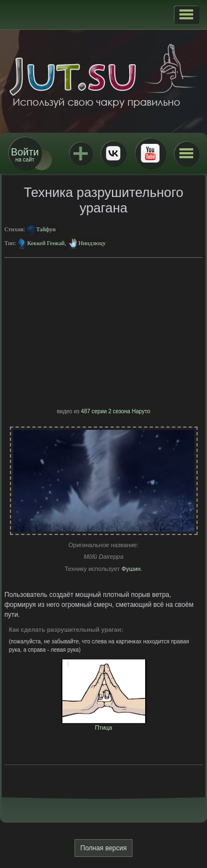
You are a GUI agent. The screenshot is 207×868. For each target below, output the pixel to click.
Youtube (150, 153)
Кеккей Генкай (46, 243)
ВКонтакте (113, 153)
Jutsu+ (81, 153)
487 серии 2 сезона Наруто (116, 411)
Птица (104, 724)
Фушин (131, 569)
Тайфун (46, 229)
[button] (186, 14)
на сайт (25, 155)
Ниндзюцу (92, 243)
